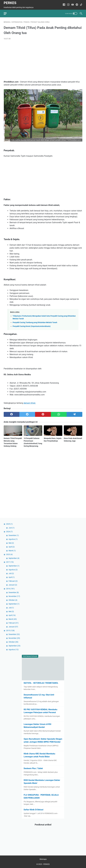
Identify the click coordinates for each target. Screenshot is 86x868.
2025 (9, 524)
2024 (9, 532)
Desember (14, 535)
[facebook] (12, 414)
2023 (9, 554)
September (14, 558)
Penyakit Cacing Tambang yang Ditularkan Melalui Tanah (35, 322)
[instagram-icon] (68, 5)
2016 (10, 589)
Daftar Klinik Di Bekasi (33, 810)
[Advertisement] (43, 60)
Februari (13, 581)
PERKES (10, 3)
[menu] (7, 14)
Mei (11, 543)
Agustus (13, 539)
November (14, 596)
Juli (11, 573)
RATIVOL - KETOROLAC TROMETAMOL (41, 683)
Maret (12, 551)
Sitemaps (43, 859)
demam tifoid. (30, 403)
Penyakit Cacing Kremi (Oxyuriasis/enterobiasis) (32, 326)
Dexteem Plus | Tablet (33, 768)
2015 (10, 631)
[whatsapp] (59, 414)
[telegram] (74, 414)
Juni (12, 528)
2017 (10, 562)
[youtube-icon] (73, 5)
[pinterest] (43, 414)
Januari (13, 585)
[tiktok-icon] (81, 5)
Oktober (13, 600)
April (12, 547)
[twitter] (27, 414)
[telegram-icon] (77, 5)
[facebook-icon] (64, 5)
